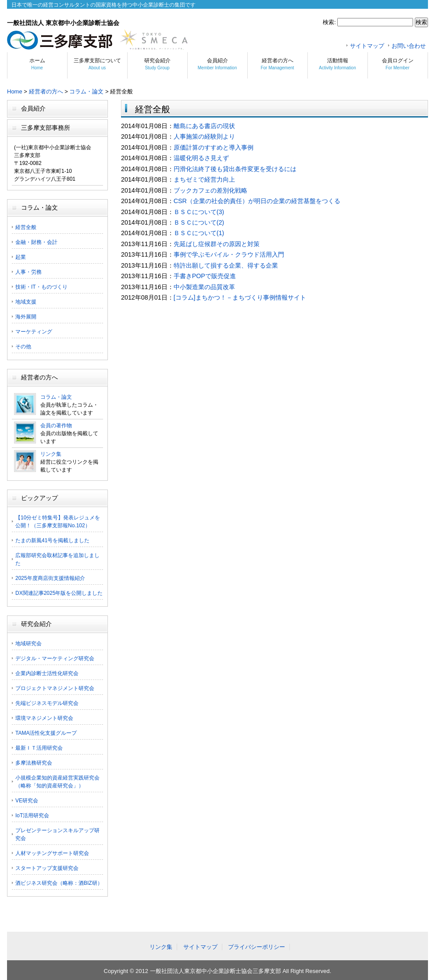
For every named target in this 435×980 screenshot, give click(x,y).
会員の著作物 (56, 426)
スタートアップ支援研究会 (47, 868)
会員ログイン (398, 64)
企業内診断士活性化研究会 (47, 673)
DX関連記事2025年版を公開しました (59, 593)
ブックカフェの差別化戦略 (210, 190)
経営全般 (26, 227)
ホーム (37, 64)
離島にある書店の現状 (204, 126)
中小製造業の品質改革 (204, 287)
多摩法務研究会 (34, 763)
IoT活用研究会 (32, 815)
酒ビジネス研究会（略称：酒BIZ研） (59, 883)
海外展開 (26, 317)
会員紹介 (217, 64)
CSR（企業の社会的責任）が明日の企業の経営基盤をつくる (257, 201)
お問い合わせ (409, 46)
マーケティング (34, 332)
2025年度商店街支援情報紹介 (50, 578)
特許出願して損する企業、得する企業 (226, 265)
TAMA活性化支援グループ (46, 733)
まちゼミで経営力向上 (204, 179)
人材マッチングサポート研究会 (52, 853)
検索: (329, 22)
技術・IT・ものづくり (41, 287)
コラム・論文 (86, 91)
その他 (23, 347)
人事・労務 (29, 272)
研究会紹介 (157, 64)
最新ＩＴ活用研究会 (39, 748)
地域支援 (26, 302)
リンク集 (51, 454)
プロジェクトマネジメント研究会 (55, 688)
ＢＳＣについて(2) (199, 222)
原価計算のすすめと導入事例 (214, 147)
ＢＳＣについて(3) (199, 212)
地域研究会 (29, 644)
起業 (21, 257)
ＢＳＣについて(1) (199, 233)
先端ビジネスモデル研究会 (47, 703)
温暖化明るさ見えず (201, 158)
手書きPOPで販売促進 (205, 276)
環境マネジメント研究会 (44, 718)
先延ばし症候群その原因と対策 (217, 244)
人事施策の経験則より (204, 136)
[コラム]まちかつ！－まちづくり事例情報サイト (240, 297)
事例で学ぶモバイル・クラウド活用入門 (229, 254)
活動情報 (337, 64)
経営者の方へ (277, 64)
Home (15, 91)
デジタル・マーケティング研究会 (55, 658)
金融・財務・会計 (36, 242)
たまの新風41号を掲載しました (52, 540)
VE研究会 (27, 801)
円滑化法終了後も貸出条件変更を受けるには (235, 169)
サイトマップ (367, 46)
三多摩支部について (97, 64)
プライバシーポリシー (257, 947)
